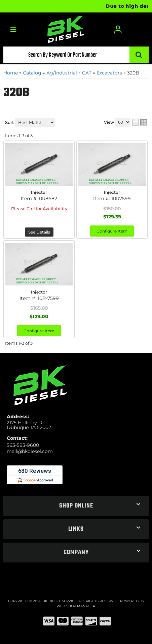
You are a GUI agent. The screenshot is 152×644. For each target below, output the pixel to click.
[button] (76, 55)
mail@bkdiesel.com (30, 451)
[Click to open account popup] (118, 29)
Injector (39, 192)
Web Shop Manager (76, 606)
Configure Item (112, 231)
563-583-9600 (23, 445)
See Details (39, 232)
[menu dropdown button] (13, 29)
